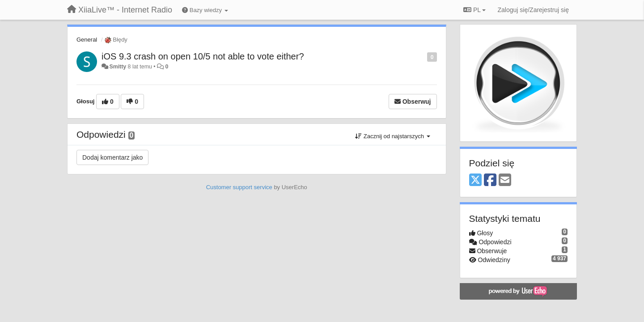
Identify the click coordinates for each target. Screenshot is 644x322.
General (87, 40)
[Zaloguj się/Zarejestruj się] (533, 10)
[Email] (505, 180)
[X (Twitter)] (475, 180)
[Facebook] (490, 180)
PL (475, 10)
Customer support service (239, 187)
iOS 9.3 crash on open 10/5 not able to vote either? (203, 56)
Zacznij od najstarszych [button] (392, 136)
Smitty (118, 67)
